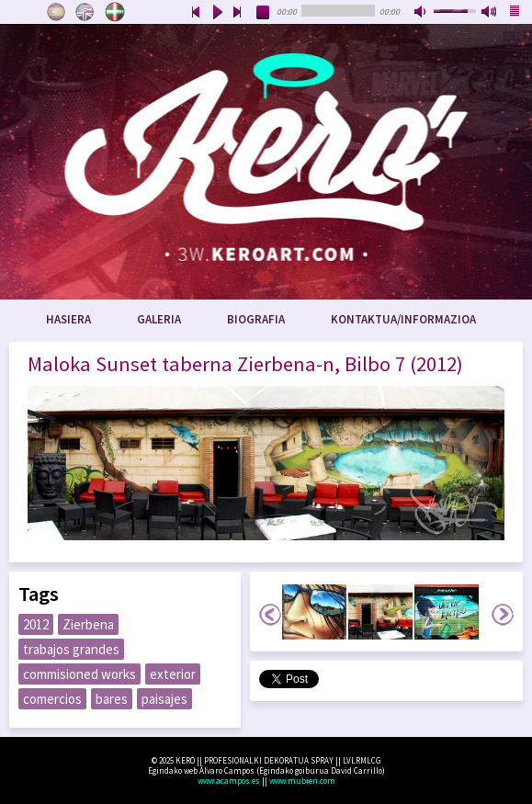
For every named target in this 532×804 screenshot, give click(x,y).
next (238, 13)
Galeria (159, 319)
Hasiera (68, 319)
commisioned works (79, 674)
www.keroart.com (266, 162)
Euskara (115, 12)
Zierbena (88, 624)
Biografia (256, 319)
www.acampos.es (229, 781)
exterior (173, 674)
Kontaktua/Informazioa (403, 319)
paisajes (164, 699)
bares (112, 699)
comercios (52, 699)
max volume (490, 13)
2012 (36, 624)
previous (196, 13)
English (85, 12)
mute (422, 13)
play (217, 13)
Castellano (56, 12)
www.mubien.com (302, 781)
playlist (515, 13)
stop (264, 13)
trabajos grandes (71, 649)
